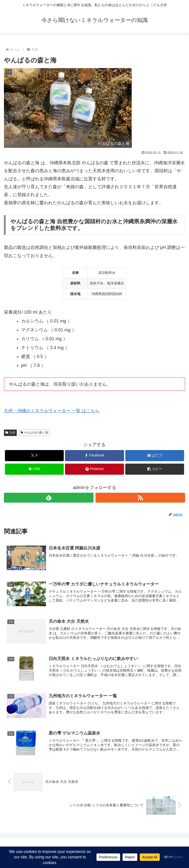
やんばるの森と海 (34, 433)
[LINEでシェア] (34, 469)
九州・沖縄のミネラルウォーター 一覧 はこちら (52, 411)
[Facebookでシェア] (94, 456)
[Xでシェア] (34, 456)
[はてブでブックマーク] (155, 456)
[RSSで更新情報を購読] (140, 498)
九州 (10, 433)
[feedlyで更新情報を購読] (49, 498)
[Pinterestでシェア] (94, 469)
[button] (155, 469)
